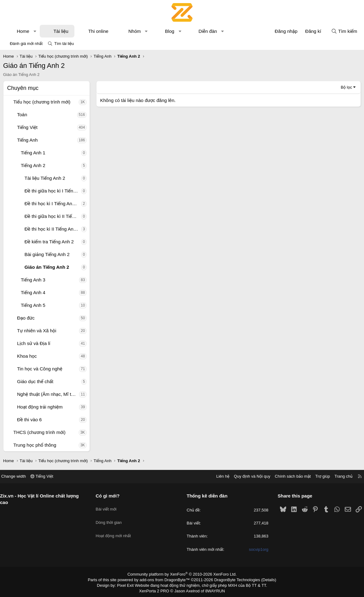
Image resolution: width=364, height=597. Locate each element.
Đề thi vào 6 (29, 420)
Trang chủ (339, 476)
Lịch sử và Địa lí (34, 343)
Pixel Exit (130, 584)
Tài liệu (61, 31)
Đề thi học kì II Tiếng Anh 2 (52, 229)
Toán (22, 115)
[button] (35, 31)
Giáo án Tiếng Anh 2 (47, 267)
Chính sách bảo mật (288, 476)
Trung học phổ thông (35, 445)
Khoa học (27, 356)
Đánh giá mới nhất (26, 44)
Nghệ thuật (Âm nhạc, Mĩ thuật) (48, 394)
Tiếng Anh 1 (33, 153)
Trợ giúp (318, 476)
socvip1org (256, 549)
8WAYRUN (213, 590)
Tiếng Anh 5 (33, 305)
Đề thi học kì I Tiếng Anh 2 (52, 203)
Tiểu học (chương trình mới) (42, 102)
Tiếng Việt (27, 127)
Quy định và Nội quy (247, 476)
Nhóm (135, 31)
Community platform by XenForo (182, 574)
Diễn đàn (208, 31)
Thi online (98, 31)
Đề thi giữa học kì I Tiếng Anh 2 (53, 191)
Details (262, 579)
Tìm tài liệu (64, 44)
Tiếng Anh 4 (33, 292)
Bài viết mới (108, 506)
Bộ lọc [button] (346, 87)
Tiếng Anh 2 (33, 165)
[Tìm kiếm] (344, 31)
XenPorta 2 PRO (156, 590)
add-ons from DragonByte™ (166, 579)
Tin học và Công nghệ (40, 369)
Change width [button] (18, 476)
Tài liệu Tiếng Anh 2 (45, 178)
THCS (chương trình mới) (39, 432)
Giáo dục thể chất (35, 381)
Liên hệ (218, 476)
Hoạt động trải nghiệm (40, 407)
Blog (170, 31)
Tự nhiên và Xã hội (37, 331)
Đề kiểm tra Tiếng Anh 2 (49, 242)
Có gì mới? (110, 496)
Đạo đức (26, 318)
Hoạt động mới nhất (116, 529)
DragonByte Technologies (233, 579)
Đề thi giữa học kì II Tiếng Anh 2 (53, 216)
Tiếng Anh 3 (33, 280)
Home (23, 31)
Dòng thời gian (111, 517)
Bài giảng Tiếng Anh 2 (47, 254)
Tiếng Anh (27, 140)
